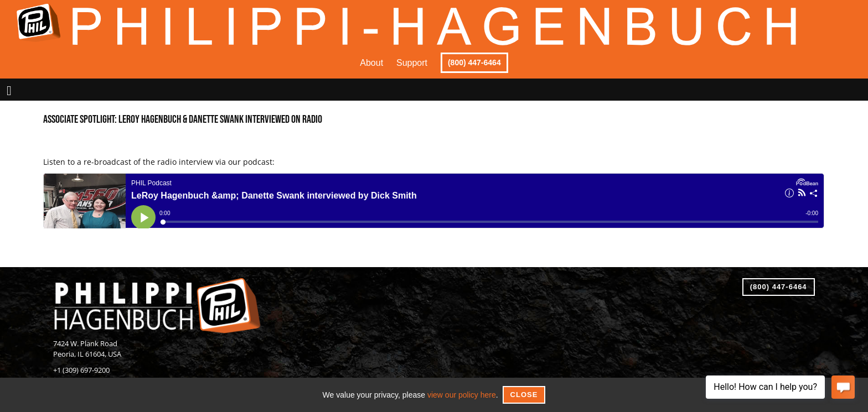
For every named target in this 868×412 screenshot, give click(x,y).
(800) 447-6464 (474, 62)
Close (524, 395)
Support (412, 63)
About (371, 63)
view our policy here (462, 395)
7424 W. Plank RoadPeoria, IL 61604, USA (87, 349)
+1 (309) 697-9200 (81, 370)
